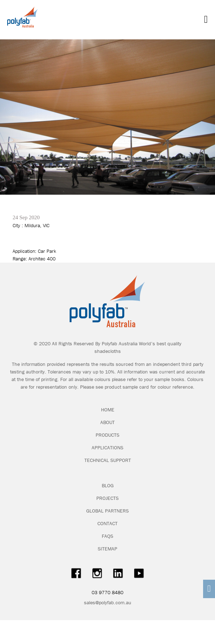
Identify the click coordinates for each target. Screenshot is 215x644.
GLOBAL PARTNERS (107, 511)
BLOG (108, 485)
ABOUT (107, 422)
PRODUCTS (107, 435)
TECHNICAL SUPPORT (108, 460)
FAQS (107, 536)
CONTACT (107, 523)
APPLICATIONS (107, 448)
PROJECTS (107, 498)
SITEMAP (107, 549)
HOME (108, 410)
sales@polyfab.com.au (108, 602)
